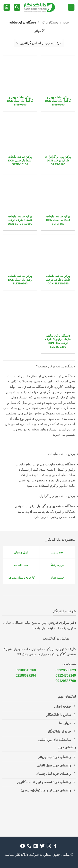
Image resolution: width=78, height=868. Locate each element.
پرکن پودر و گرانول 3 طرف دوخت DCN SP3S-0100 (58, 160)
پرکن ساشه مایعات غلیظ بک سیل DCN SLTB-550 (58, 220)
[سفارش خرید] (39, 43)
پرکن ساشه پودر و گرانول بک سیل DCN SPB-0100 (20, 101)
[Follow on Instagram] (49, 846)
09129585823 (66, 670)
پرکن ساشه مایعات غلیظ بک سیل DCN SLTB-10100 (20, 160)
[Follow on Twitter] (42, 846)
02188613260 (26, 670)
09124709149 (66, 675)
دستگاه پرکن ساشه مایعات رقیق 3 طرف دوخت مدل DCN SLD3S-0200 (58, 341)
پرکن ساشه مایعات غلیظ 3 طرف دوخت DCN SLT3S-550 (58, 280)
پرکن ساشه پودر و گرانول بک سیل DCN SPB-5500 (58, 101)
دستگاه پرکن (50, 22)
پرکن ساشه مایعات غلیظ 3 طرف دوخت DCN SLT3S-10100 (20, 220)
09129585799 (66, 681)
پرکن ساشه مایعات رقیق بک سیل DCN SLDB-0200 (20, 280)
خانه (66, 22)
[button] (71, 7)
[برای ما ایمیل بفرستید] (36, 846)
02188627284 (26, 675)
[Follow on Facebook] (55, 846)
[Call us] (29, 846)
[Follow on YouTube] (23, 846)
